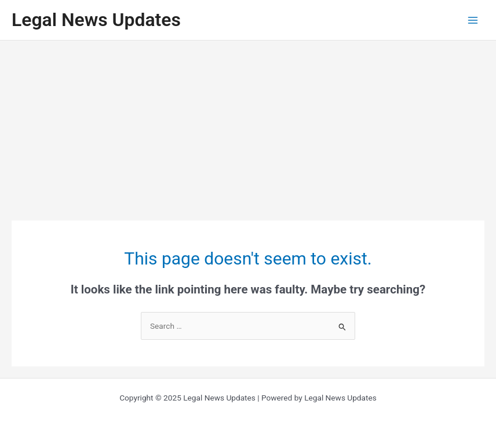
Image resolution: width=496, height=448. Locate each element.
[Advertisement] (248, 127)
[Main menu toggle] (473, 20)
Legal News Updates (96, 20)
